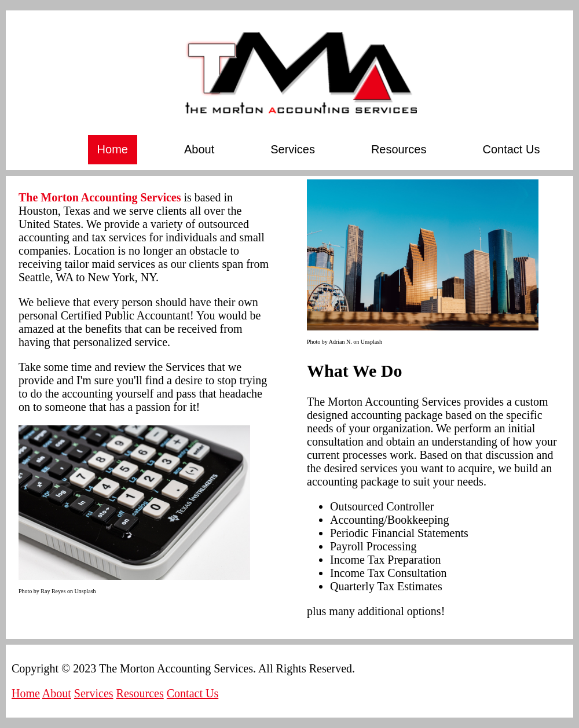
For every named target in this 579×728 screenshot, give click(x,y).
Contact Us (512, 149)
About (199, 149)
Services (293, 149)
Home (113, 149)
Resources (399, 149)
